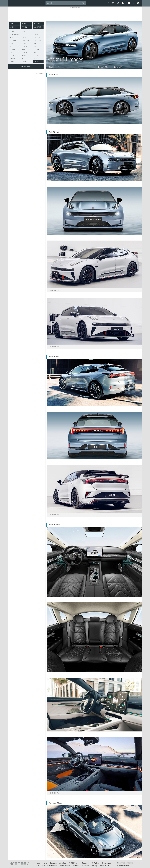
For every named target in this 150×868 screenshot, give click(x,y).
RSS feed (74, 863)
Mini (23, 49)
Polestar (25, 40)
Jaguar (24, 46)
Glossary (86, 866)
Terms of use (105, 866)
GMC (35, 43)
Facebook (86, 863)
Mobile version (65, 866)
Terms (24, 27)
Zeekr (24, 43)
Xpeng (36, 55)
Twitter (96, 863)
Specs (118, 67)
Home (12, 24)
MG (23, 58)
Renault (13, 55)
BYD (35, 58)
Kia (11, 52)
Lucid (36, 31)
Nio (35, 52)
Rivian (36, 34)
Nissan (12, 58)
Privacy (94, 866)
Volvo (24, 37)
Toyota (24, 52)
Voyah (24, 61)
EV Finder (76, 866)
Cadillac (37, 37)
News (24, 24)
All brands (38, 61)
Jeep (24, 34)
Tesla (12, 31)
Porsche (13, 40)
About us (37, 27)
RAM (35, 46)
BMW (11, 43)
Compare (103, 67)
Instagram (107, 863)
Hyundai (13, 49)
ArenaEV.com (52, 866)
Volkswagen (14, 34)
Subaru (37, 49)
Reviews (37, 24)
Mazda (24, 55)
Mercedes (13, 46)
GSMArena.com (123, 865)
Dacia (12, 61)
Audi (11, 37)
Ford (23, 31)
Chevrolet (38, 40)
